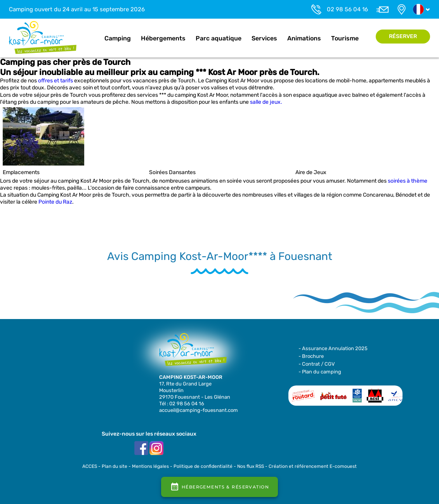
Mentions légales (150, 466)
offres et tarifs (56, 81)
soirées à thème (408, 181)
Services (264, 38)
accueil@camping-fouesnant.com (199, 410)
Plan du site (115, 466)
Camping (118, 38)
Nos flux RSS (251, 466)
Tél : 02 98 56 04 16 (182, 404)
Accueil (91, 38)
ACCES (90, 466)
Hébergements (163, 38)
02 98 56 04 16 (347, 9)
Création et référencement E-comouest (313, 466)
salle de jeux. (266, 102)
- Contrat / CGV (317, 364)
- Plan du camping (320, 372)
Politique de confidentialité (203, 466)
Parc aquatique (219, 38)
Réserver (403, 36)
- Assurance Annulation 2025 (333, 348)
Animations (304, 38)
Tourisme (345, 38)
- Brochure (311, 356)
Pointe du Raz (55, 202)
